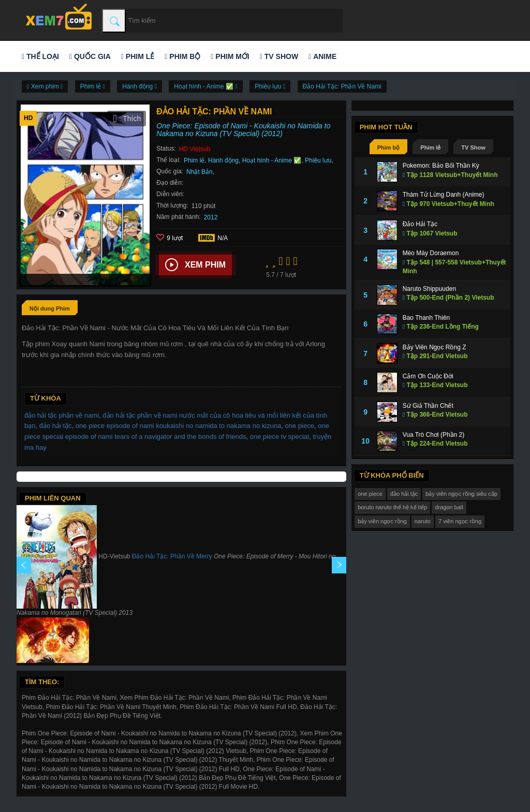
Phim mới (230, 56)
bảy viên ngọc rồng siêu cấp (461, 494)
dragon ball (449, 507)
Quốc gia (90, 56)
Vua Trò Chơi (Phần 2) (434, 435)
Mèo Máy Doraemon (431, 253)
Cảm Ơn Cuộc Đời (428, 376)
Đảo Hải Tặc (420, 224)
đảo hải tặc (56, 426)
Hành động (223, 160)
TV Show (279, 56)
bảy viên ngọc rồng (382, 521)
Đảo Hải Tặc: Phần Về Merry (172, 556)
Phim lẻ (138, 56)
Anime (322, 56)
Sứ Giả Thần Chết (428, 406)
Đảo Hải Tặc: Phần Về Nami (342, 86)
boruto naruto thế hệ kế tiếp (392, 507)
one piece (300, 426)
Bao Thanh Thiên (426, 318)
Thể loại (40, 56)
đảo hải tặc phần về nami (62, 415)
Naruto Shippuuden (429, 289)
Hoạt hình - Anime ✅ (272, 160)
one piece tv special (279, 437)
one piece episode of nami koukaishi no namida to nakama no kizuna (178, 426)
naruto (423, 521)
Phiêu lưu (318, 160)
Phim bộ (182, 56)
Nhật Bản (200, 172)
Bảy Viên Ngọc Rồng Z (435, 347)
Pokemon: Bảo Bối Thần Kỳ (441, 166)
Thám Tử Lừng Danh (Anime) (444, 195)
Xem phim (195, 265)
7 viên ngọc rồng (460, 521)
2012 (211, 217)
